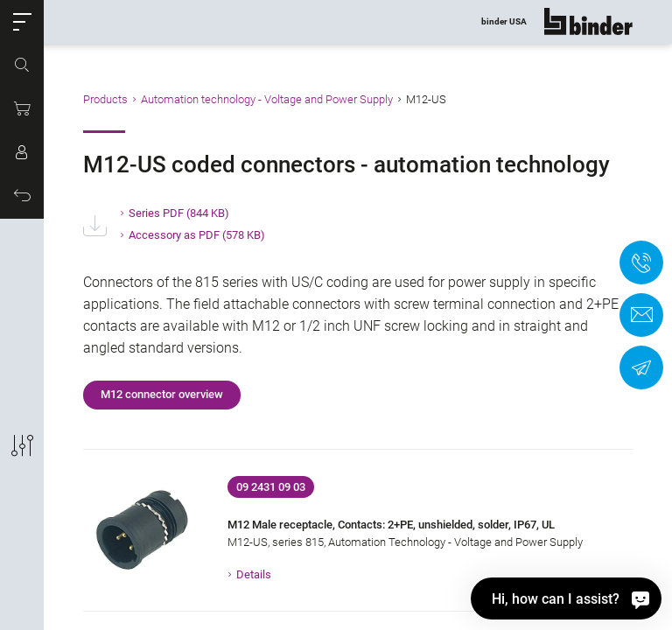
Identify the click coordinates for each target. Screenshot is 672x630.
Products (105, 99)
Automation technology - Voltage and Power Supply (267, 99)
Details (254, 574)
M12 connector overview (162, 394)
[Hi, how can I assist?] (566, 598)
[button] (22, 22)
